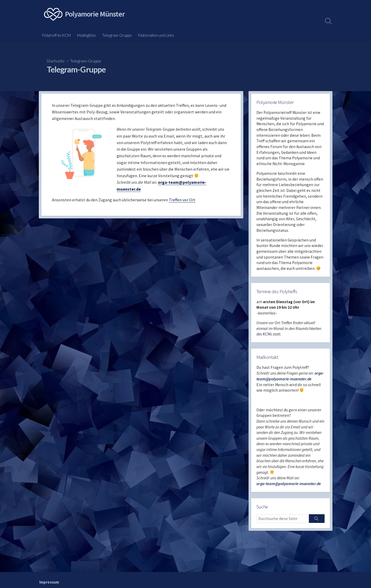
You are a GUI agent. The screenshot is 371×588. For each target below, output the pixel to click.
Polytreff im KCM (56, 35)
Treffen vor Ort (182, 201)
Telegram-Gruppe (117, 35)
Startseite (56, 61)
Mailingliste (87, 35)
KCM (267, 337)
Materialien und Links (156, 35)
